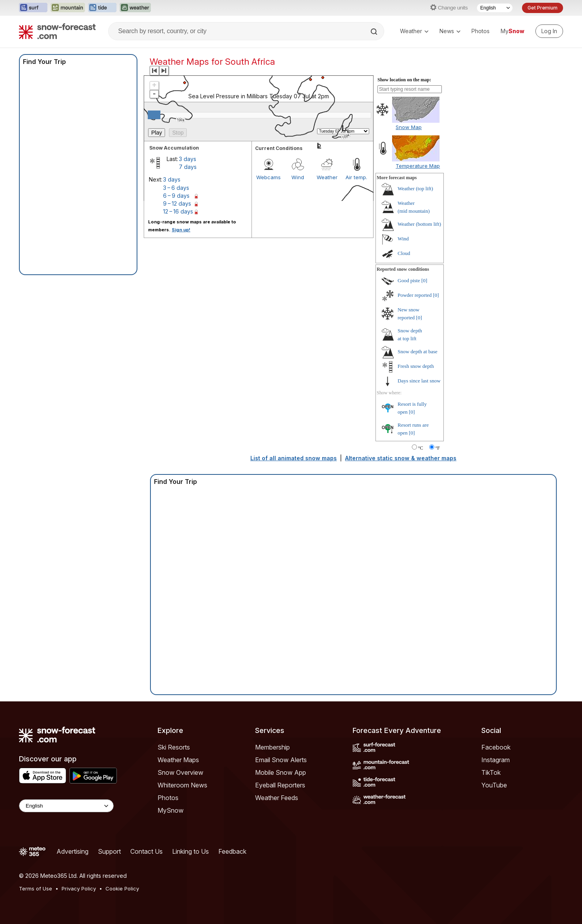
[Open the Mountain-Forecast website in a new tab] (68, 8)
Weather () (415, 188)
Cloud (404, 253)
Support (109, 851)
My (513, 31)
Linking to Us (191, 851)
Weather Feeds (277, 798)
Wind (403, 239)
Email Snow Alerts (281, 760)
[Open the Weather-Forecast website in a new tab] (135, 8)
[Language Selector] (495, 8)
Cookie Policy (122, 888)
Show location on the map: (404, 80)
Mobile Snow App (281, 772)
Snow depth (418, 351)
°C (421, 448)
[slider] (154, 115)
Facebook (496, 747)
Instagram (496, 760)
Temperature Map (418, 166)
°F (438, 448)
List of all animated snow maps (294, 458)
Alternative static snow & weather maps (401, 458)
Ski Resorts (174, 747)
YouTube (494, 785)
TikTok (491, 772)
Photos (481, 31)
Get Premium (543, 8)
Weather (414, 31)
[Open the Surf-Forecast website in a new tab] (33, 8)
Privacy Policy (79, 888)
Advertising (72, 851)
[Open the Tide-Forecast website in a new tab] (102, 8)
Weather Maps (178, 760)
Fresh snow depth (416, 366)
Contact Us (146, 851)
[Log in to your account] (549, 31)
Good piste (409, 280)
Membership (272, 747)
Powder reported (415, 295)
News (450, 31)
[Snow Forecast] (57, 31)
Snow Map (409, 127)
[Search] (375, 32)
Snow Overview (180, 772)
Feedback (232, 851)
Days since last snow (419, 381)
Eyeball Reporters (280, 785)
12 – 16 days (178, 211)
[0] (424, 280)
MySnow (171, 810)
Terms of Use (36, 888)
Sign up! (181, 230)
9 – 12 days (177, 203)
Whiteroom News (182, 785)
